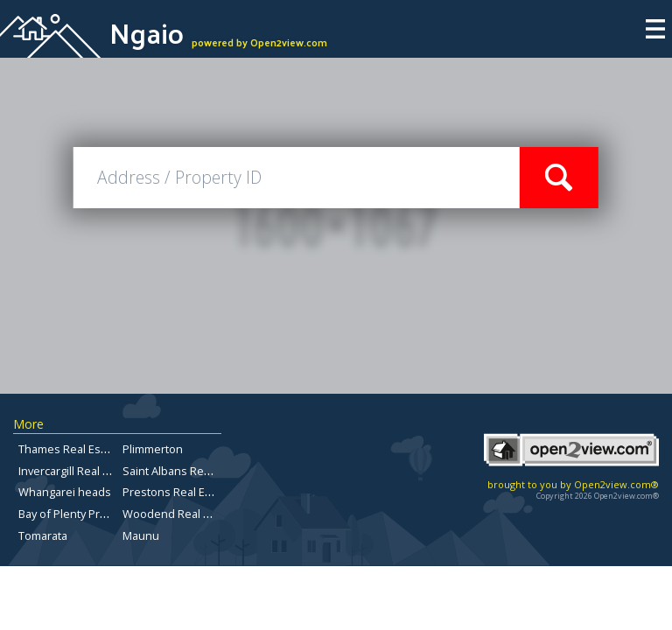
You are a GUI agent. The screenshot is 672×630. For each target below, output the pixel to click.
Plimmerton (153, 449)
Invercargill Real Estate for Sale (98, 471)
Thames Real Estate (70, 449)
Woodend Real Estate (179, 514)
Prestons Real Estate (177, 492)
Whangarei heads (65, 492)
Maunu (141, 535)
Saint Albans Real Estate (185, 471)
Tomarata (43, 535)
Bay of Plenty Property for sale (98, 514)
